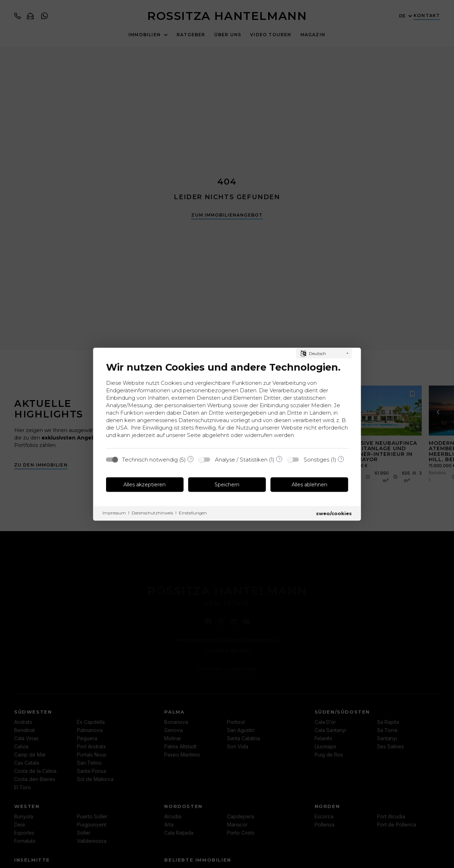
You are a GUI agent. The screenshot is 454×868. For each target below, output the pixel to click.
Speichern (227, 485)
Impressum (114, 512)
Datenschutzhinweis (152, 512)
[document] (227, 402)
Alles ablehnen (309, 485)
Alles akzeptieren (145, 485)
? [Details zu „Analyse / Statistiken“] (279, 459)
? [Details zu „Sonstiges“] (341, 459)
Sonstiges (316, 459)
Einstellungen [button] (193, 512)
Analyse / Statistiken (241, 459)
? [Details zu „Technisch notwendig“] (191, 459)
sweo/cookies (334, 513)
